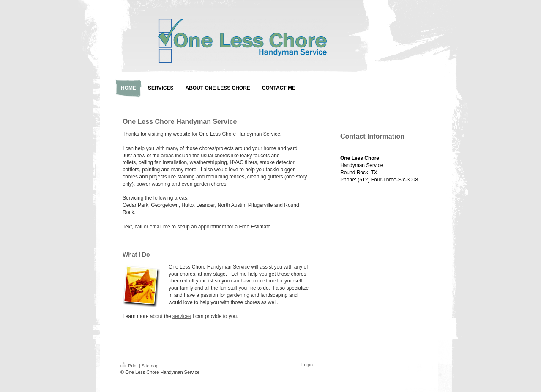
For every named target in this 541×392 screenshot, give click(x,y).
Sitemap (150, 366)
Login (307, 365)
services (182, 316)
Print (129, 366)
